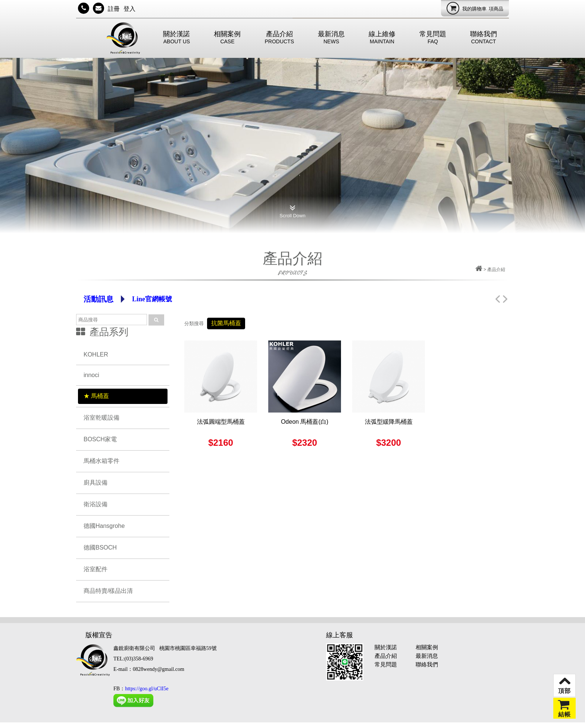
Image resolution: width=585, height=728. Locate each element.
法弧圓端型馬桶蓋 (221, 422)
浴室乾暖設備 (101, 418)
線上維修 (382, 37)
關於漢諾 (176, 37)
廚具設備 (96, 483)
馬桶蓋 (100, 396)
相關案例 (227, 37)
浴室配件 (96, 569)
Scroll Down (292, 210)
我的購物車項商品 (475, 8)
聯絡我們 (484, 37)
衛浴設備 (96, 504)
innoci (91, 375)
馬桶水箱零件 (101, 461)
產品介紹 (279, 37)
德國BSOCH (100, 547)
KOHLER (96, 354)
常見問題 (433, 37)
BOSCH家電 (100, 439)
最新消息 (331, 37)
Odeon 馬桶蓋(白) (305, 422)
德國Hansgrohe (104, 526)
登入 (129, 9)
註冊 (114, 9)
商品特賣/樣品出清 (108, 591)
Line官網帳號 (152, 299)
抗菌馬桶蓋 (226, 323)
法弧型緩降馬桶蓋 (389, 422)
